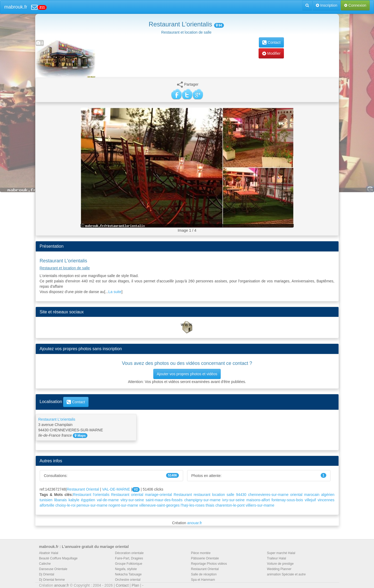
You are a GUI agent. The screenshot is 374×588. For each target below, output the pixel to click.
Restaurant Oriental (83, 489)
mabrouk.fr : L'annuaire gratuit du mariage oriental (84, 547)
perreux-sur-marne (92, 505)
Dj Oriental (47, 574)
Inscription (327, 5)
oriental (296, 495)
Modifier (271, 53)
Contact (271, 42)
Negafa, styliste (126, 569)
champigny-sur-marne (202, 500)
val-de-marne (108, 500)
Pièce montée (201, 553)
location (219, 495)
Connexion (355, 5)
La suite (115, 292)
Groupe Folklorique (129, 564)
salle (230, 495)
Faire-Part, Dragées (129, 558)
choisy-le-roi (65, 505)
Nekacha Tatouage (128, 574)
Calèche (45, 564)
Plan (135, 585)
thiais (210, 505)
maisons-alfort (258, 500)
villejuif (310, 500)
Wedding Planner (279, 569)
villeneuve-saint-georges (159, 505)
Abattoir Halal (49, 553)
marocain (312, 495)
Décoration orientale (129, 553)
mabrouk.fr (16, 7)
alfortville (47, 505)
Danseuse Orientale (53, 569)
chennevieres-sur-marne (268, 495)
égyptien (88, 500)
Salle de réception (204, 574)
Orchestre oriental (128, 580)
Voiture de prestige (280, 564)
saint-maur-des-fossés (164, 500)
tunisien (46, 500)
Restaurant (183, 495)
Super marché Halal (281, 553)
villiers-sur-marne (260, 505)
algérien (328, 495)
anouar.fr (194, 523)
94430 (241, 495)
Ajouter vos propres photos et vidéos (187, 374)
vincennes (326, 500)
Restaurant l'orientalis (91, 495)
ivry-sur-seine (234, 500)
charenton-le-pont (230, 505)
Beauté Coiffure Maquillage (59, 558)
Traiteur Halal (277, 558)
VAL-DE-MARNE (116, 489)
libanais (60, 500)
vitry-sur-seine (132, 500)
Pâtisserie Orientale (205, 558)
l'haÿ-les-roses (193, 505)
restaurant (202, 495)
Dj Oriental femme (52, 580)
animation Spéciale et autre (286, 574)
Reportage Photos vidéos (209, 564)
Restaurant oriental (127, 495)
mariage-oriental (158, 495)
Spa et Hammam (203, 580)
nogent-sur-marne (123, 505)
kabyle (74, 500)
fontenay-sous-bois (287, 500)
